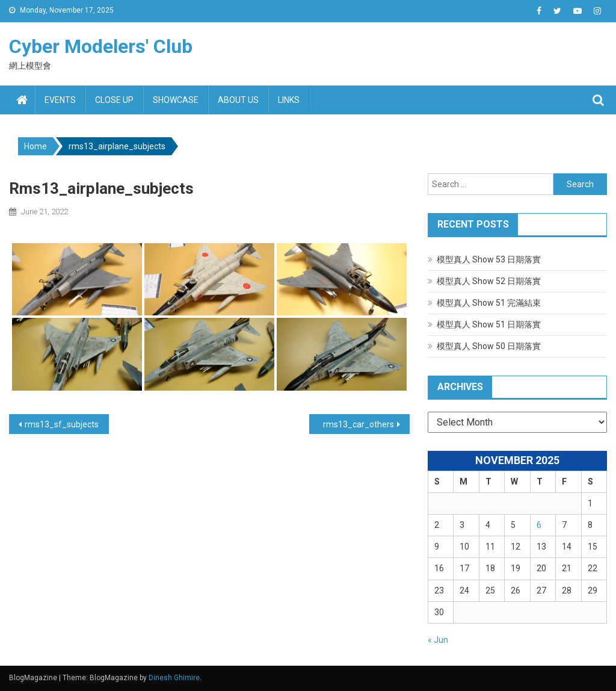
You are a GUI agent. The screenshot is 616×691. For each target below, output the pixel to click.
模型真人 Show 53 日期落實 (489, 259)
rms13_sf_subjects (62, 424)
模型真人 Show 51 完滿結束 (489, 303)
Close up (114, 100)
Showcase (176, 100)
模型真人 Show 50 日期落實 (489, 346)
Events (60, 100)
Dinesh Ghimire (174, 678)
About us (238, 100)
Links (289, 100)
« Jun (438, 640)
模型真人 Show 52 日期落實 (489, 281)
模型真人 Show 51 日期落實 (489, 324)
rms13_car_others (359, 424)
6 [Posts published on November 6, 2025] (539, 525)
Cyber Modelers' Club (101, 46)
